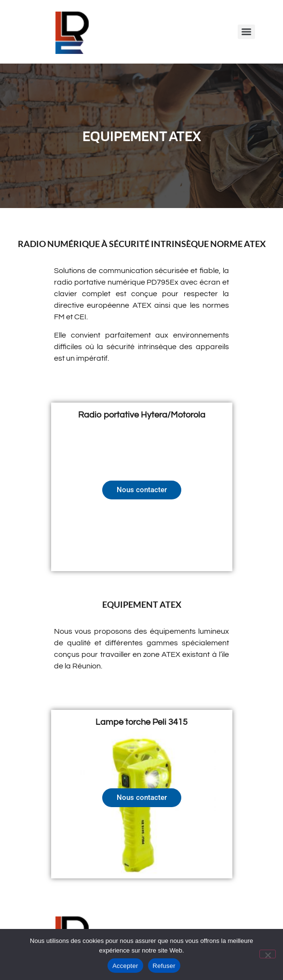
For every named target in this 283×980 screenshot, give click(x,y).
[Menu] (246, 32)
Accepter (125, 966)
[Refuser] (268, 954)
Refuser (164, 966)
